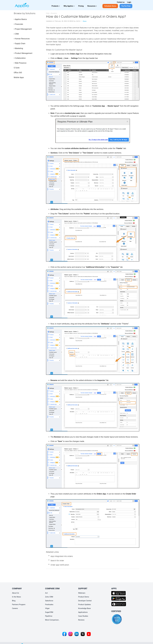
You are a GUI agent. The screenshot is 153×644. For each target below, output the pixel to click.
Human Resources (22, 39)
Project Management (23, 29)
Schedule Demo (110, 6)
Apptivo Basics (20, 19)
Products (56, 6)
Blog (14, 601)
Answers (54, 13)
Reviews (81, 620)
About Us (16, 593)
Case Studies (83, 616)
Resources (92, 6)
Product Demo (84, 597)
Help (48, 13)
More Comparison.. (52, 620)
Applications (83, 612)
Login (129, 2)
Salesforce (49, 601)
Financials (18, 24)
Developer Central (85, 601)
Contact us (121, 2)
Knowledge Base (85, 608)
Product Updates (85, 605)
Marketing (18, 48)
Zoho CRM (49, 597)
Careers (15, 608)
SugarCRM (49, 612)
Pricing (81, 6)
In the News (17, 597)
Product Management (23, 53)
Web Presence (20, 63)
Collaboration (20, 58)
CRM (16, 34)
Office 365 (18, 73)
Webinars (82, 593)
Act (46, 593)
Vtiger (47, 608)
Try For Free (126, 6)
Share (85, 21)
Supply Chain (20, 44)
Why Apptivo (69, 6)
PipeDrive (49, 616)
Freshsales (49, 605)
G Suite (17, 68)
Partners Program (19, 605)
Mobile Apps (19, 77)
